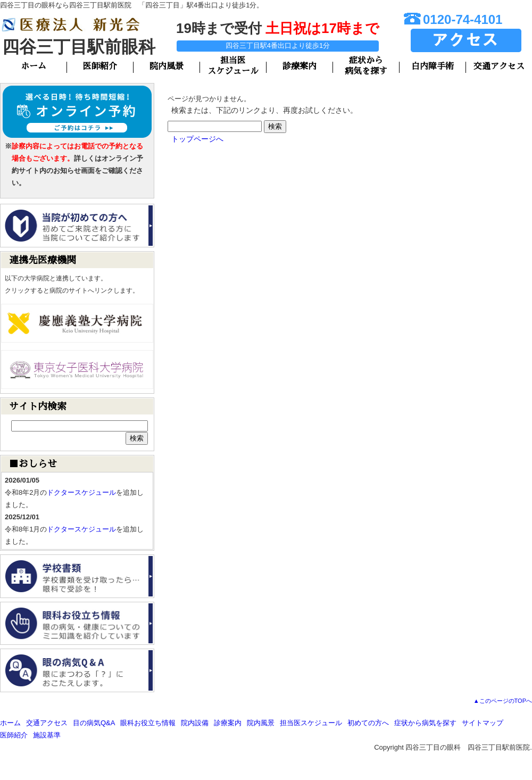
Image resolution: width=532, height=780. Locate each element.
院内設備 (195, 723)
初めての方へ (368, 723)
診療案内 (300, 67)
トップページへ (197, 139)
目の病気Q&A (94, 723)
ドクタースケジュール (81, 492)
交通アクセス (499, 67)
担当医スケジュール (311, 723)
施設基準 (47, 735)
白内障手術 (433, 67)
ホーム (34, 67)
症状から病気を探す (425, 723)
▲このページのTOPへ (503, 701)
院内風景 (167, 67)
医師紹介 (100, 67)
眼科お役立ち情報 (148, 723)
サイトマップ (483, 723)
